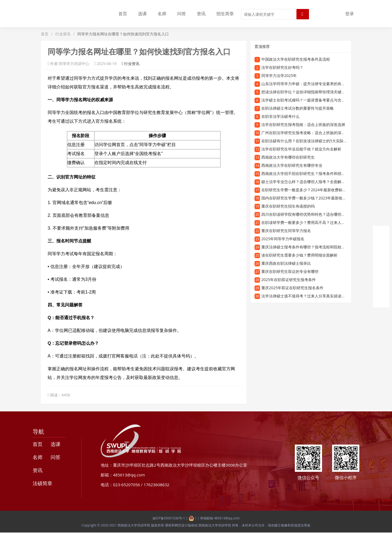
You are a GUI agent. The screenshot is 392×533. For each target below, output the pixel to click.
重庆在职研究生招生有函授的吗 (288, 206)
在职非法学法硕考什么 (280, 116)
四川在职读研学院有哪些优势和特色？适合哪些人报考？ (309, 214)
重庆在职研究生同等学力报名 (286, 231)
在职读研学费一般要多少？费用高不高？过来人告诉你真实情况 (315, 222)
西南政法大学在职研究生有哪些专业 (292, 165)
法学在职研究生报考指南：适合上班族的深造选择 (303, 124)
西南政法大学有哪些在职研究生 (288, 157)
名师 (162, 14)
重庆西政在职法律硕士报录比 (286, 263)
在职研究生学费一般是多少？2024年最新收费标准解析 (308, 190)
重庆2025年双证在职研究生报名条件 (292, 288)
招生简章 (225, 14)
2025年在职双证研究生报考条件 (289, 280)
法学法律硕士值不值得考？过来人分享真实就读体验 (305, 296)
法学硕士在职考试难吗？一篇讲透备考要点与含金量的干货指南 (315, 100)
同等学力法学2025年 (279, 76)
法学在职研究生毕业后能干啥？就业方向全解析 (301, 149)
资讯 (201, 14)
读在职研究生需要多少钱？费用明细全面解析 (299, 255)
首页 (123, 14)
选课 (142, 14)
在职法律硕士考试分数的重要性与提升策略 (298, 108)
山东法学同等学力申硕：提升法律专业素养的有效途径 (307, 84)
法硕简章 (42, 483)
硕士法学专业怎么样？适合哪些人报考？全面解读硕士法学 (311, 182)
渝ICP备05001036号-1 (169, 518)
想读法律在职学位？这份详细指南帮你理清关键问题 (305, 92)
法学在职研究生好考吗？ (282, 67)
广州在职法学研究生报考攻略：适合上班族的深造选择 (307, 133)
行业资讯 (63, 34)
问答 (182, 14)
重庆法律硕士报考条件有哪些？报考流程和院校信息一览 (309, 247)
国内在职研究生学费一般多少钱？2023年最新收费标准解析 (311, 198)
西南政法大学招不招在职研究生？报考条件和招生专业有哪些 (313, 173)
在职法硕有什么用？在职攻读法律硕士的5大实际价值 (306, 141)
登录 (350, 14)
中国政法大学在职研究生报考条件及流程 (296, 59)
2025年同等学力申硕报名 (283, 239)
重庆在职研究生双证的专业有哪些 (290, 271)
